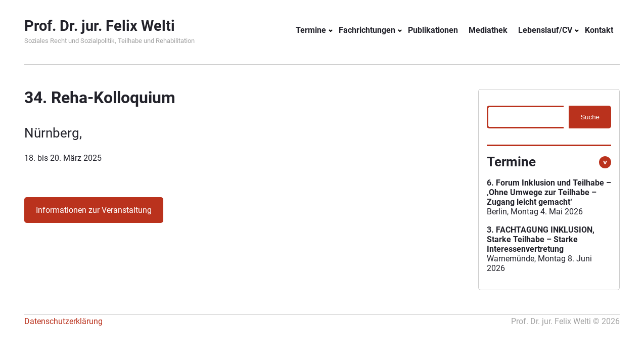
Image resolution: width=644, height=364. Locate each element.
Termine (311, 30)
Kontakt (599, 30)
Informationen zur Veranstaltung (94, 210)
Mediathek (488, 30)
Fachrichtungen (367, 30)
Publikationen (433, 30)
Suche (590, 117)
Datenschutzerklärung (63, 321)
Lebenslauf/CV (545, 30)
